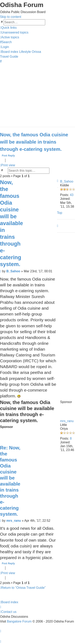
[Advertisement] (37, 93)
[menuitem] (14, 32)
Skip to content (11, 17)
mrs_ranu (67, 421)
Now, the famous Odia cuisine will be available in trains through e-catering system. (34, 142)
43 (72, 195)
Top (60, 213)
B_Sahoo (67, 181)
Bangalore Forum (19, 621)
